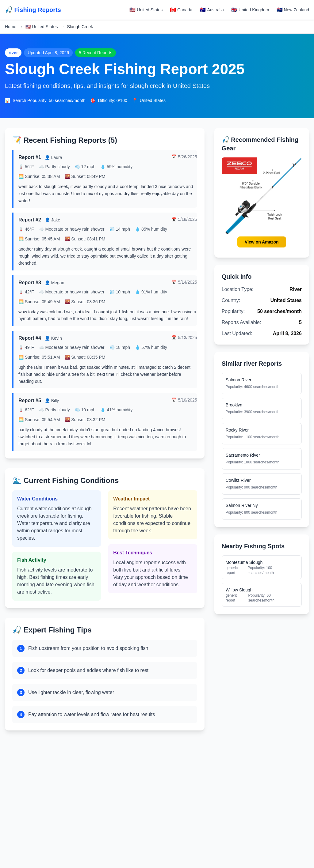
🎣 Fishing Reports (33, 10)
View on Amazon (262, 242)
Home (11, 27)
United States (42, 27)
